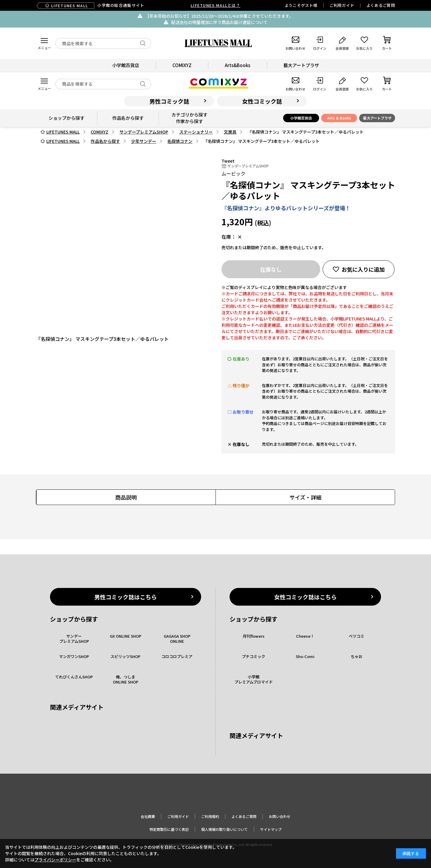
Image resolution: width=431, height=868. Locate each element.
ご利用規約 (210, 816)
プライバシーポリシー (55, 860)
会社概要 (148, 816)
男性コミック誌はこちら (126, 597)
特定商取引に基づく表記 (169, 829)
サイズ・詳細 (305, 497)
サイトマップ (271, 829)
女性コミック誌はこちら (305, 597)
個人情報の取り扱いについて (224, 829)
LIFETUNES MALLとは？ (215, 5)
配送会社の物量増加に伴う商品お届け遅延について (219, 22)
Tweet (228, 161)
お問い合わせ (280, 816)
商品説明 (126, 497)
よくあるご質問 (381, 5)
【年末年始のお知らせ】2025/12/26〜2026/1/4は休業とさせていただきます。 (219, 16)
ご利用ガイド (342, 5)
